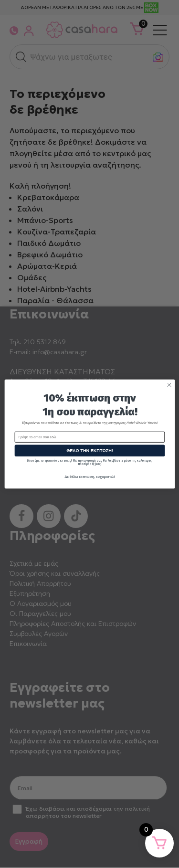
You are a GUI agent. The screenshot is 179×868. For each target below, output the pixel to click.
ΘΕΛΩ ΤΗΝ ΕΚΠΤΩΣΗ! (90, 451)
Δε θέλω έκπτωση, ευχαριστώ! (89, 477)
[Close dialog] (169, 385)
